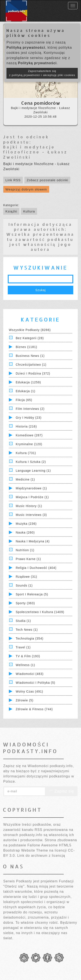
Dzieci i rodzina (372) (33, 373)
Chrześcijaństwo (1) (31, 365)
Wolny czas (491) (29, 691)
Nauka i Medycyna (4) (33, 541)
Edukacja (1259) (28, 382)
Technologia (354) (30, 638)
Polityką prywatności (26, 48)
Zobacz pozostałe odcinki (47, 180)
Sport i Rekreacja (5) (32, 594)
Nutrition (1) (25, 550)
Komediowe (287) (29, 435)
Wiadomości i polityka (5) (36, 683)
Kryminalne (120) (29, 444)
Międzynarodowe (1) (31, 488)
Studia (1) (23, 621)
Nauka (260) (25, 532)
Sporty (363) (25, 603)
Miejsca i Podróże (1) (32, 497)
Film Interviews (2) (30, 409)
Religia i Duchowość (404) (36, 568)
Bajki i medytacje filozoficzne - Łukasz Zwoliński (35, 152)
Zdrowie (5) (25, 700)
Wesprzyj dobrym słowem (26, 189)
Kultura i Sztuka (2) (31, 462)
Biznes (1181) (26, 347)
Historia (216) (26, 426)
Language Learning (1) (33, 471)
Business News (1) (30, 356)
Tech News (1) (27, 630)
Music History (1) (29, 506)
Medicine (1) (25, 479)
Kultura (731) (26, 453)
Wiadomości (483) (30, 674)
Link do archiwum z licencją (41, 856)
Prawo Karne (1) (28, 559)
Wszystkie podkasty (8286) (30, 330)
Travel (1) (23, 647)
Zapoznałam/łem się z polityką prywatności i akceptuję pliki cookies (42, 73)
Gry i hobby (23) (29, 418)
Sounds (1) (24, 585)
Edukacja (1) (26, 391)
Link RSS (13, 180)
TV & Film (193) (28, 656)
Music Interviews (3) (31, 515)
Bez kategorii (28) (30, 338)
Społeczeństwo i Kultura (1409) (40, 612)
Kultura (29, 211)
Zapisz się (61, 791)
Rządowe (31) (26, 577)
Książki (11, 211)
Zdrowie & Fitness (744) (34, 709)
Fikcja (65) (24, 400)
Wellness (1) (25, 665)
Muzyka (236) (26, 524)
